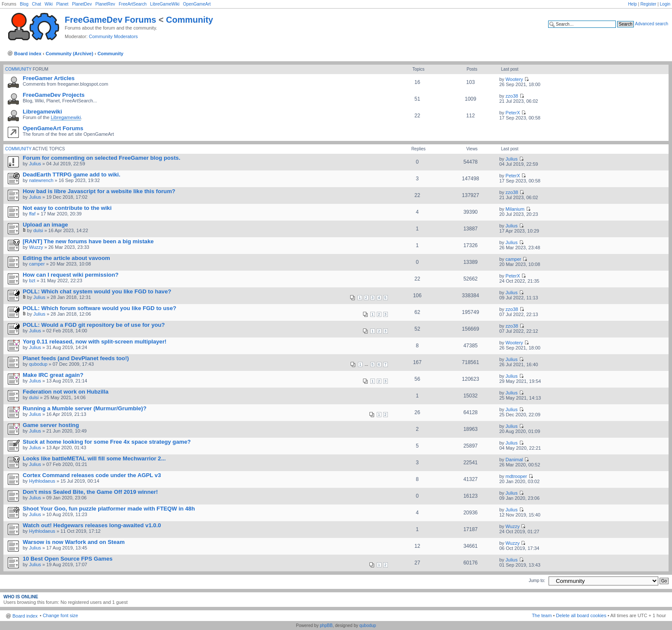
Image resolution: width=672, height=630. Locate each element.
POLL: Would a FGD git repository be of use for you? (94, 325)
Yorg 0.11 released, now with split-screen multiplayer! (94, 342)
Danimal (514, 460)
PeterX (513, 113)
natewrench (41, 180)
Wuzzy (36, 247)
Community (189, 20)
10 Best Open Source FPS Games (68, 559)
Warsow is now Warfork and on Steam (74, 542)
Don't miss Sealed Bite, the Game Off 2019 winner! (90, 492)
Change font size (61, 615)
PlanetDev (82, 4)
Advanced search (652, 24)
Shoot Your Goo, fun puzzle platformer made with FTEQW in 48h (109, 509)
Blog (24, 4)
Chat (37, 4)
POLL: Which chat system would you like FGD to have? (97, 291)
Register (648, 4)
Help (632, 4)
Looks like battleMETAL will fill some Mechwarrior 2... (94, 458)
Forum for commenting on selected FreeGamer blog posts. (102, 158)
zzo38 (512, 96)
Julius (35, 164)
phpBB (326, 626)
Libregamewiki (42, 112)
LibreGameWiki (165, 4)
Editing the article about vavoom (66, 258)
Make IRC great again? (53, 375)
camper (37, 264)
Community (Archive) (69, 54)
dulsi (38, 230)
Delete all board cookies (581, 615)
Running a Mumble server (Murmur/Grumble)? (85, 408)
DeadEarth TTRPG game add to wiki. (72, 175)
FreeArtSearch (133, 4)
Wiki (49, 4)
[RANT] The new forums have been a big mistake (88, 241)
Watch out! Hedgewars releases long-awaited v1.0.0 (92, 525)
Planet (62, 4)
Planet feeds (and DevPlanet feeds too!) (76, 358)
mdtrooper (516, 476)
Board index (28, 54)
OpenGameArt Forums (53, 128)
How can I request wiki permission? (71, 275)
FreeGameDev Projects (54, 95)
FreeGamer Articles (49, 78)
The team (542, 615)
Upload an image (45, 225)
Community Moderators (113, 36)
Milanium (515, 209)
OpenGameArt (197, 4)
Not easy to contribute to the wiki (67, 208)
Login (665, 4)
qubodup (38, 364)
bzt (32, 281)
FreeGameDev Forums (110, 20)
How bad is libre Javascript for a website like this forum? (99, 191)
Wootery (514, 79)
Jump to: (537, 581)
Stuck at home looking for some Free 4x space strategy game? (107, 442)
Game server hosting (51, 425)
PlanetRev (105, 4)
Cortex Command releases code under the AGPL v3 (92, 475)
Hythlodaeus (42, 481)
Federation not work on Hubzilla (66, 392)
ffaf (32, 214)
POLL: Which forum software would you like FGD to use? (99, 308)
